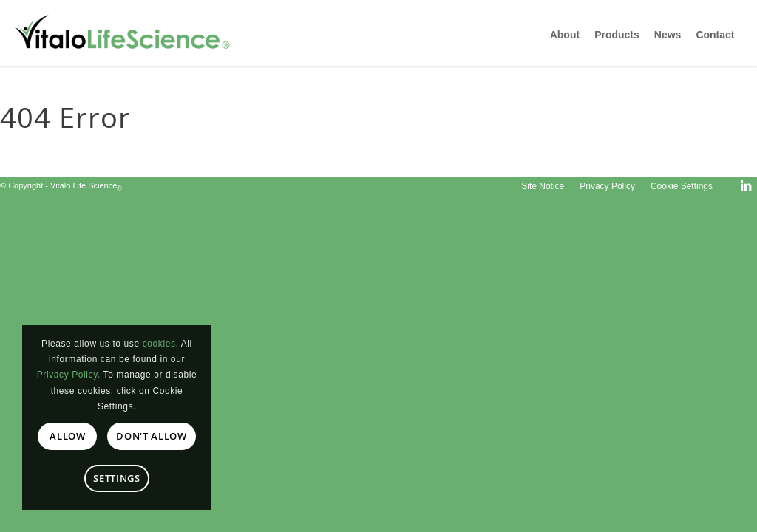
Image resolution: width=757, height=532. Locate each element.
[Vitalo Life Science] (133, 33)
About (565, 35)
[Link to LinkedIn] (746, 185)
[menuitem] (543, 186)
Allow (67, 436)
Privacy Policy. (69, 375)
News (668, 35)
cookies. (161, 344)
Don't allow (151, 436)
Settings (116, 478)
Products (617, 35)
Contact (715, 35)
